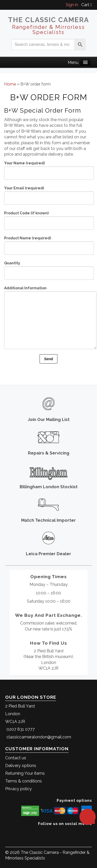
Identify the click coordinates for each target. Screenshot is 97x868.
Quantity (48, 269)
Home (10, 84)
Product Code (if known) (48, 219)
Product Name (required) (48, 244)
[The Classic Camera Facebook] (90, 832)
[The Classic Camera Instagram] (91, 832)
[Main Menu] (85, 62)
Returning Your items (25, 773)
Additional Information (48, 305)
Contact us (16, 758)
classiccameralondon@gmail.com (39, 737)
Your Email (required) (48, 194)
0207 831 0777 (21, 729)
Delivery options (21, 766)
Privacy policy (18, 789)
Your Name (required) (48, 169)
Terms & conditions (24, 781)
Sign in (72, 5)
